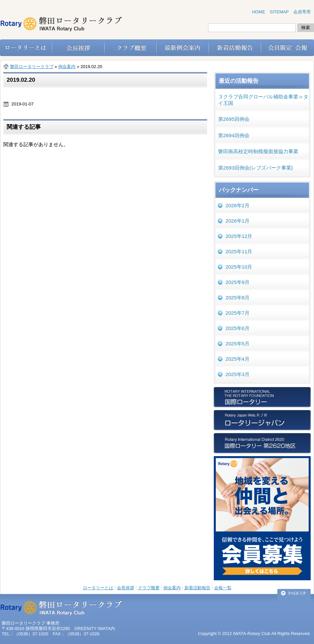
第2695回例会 (234, 119)
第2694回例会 (234, 135)
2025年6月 (238, 328)
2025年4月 (238, 359)
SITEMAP (279, 12)
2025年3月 (238, 374)
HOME (259, 12)
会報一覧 (223, 588)
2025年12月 (239, 236)
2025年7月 (238, 313)
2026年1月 (238, 221)
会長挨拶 (126, 588)
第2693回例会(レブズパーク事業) (256, 168)
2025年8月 (238, 297)
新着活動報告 (197, 588)
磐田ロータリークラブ (32, 67)
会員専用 (302, 12)
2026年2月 (238, 205)
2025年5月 (238, 344)
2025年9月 (238, 282)
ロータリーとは (98, 588)
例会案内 (172, 588)
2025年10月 (239, 267)
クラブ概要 (149, 588)
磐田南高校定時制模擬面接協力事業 (258, 151)
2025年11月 (239, 251)
